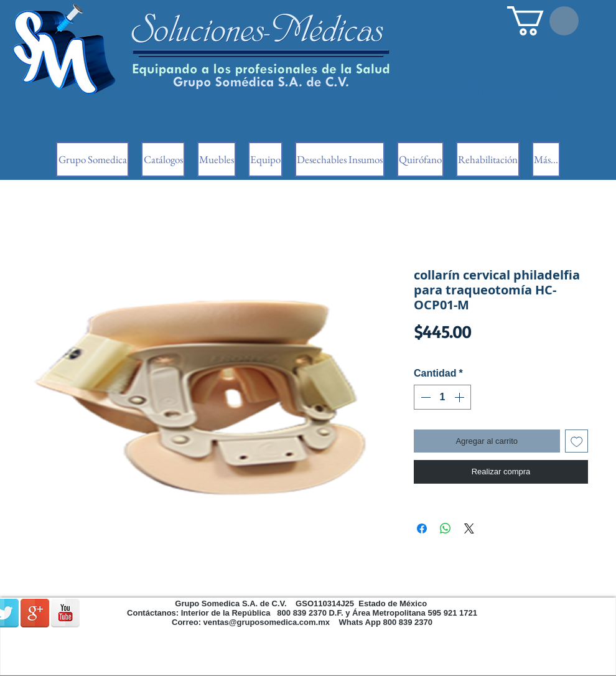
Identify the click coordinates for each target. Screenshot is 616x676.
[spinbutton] (442, 397)
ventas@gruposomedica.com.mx (267, 622)
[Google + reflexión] (35, 613)
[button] (543, 21)
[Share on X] (469, 528)
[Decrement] (424, 397)
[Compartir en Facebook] (422, 528)
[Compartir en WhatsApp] (446, 528)
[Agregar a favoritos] (577, 441)
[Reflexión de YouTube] (65, 613)
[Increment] (460, 397)
